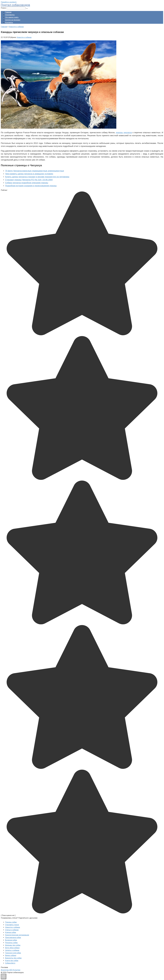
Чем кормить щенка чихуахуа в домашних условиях (29, 174)
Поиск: (4, 8)
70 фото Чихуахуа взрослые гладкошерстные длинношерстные (35, 171)
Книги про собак (12, 961)
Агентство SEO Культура (11, 970)
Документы (10, 15)
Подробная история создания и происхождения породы (31, 186)
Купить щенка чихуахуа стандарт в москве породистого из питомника (37, 177)
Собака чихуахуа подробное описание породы (27, 183)
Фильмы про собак (13, 945)
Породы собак (11, 922)
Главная (8, 12)
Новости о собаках (24, 37)
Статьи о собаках (12, 930)
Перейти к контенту (9, 2)
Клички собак (11, 932)
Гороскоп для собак (13, 953)
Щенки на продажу (13, 20)
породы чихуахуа (124, 133)
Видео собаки (11, 955)
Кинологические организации (17, 935)
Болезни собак (11, 940)
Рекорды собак (11, 943)
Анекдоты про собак (13, 958)
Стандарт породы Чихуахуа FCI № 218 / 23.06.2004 (29, 180)
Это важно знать (12, 17)
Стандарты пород (12, 925)
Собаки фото (10, 963)
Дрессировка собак (13, 938)
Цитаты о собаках (12, 950)
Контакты (9, 22)
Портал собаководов (15, 5)
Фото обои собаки (12, 948)
